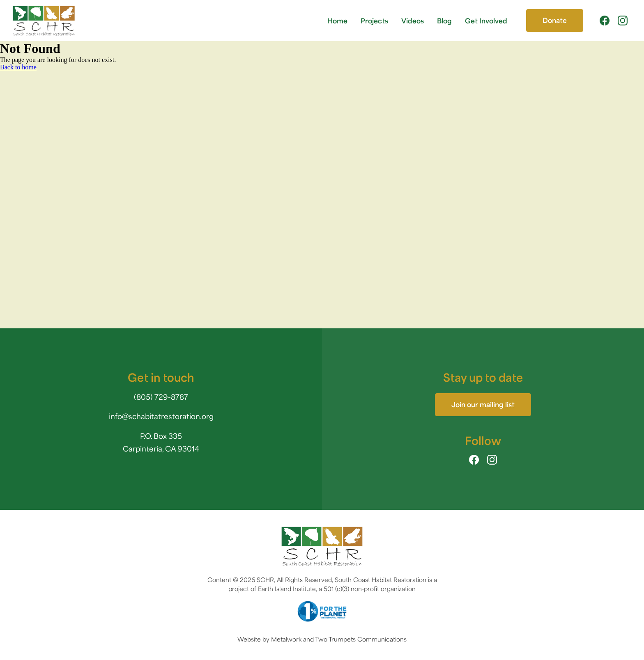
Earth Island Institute (287, 588)
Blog (444, 20)
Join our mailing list (483, 404)
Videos (413, 20)
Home (337, 20)
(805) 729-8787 (161, 396)
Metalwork (286, 638)
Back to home (18, 67)
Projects (374, 20)
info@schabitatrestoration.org (161, 416)
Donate (555, 20)
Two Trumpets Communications (361, 638)
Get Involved (486, 20)
